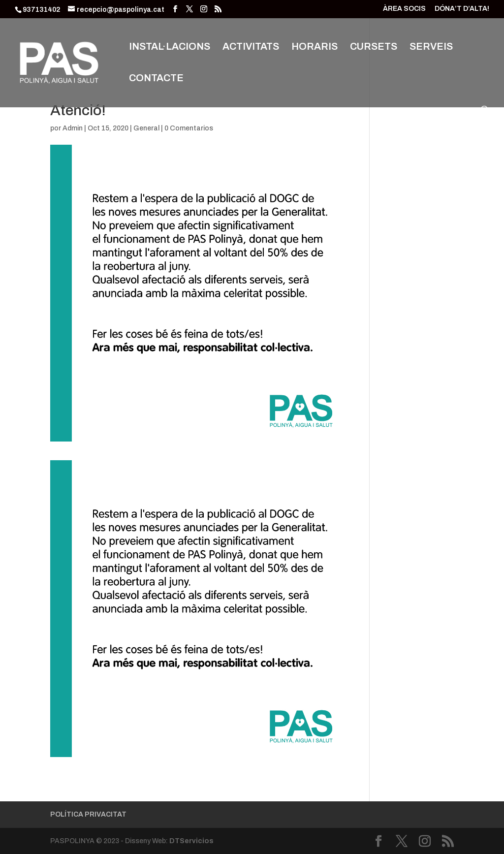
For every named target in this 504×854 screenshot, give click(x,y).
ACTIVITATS (251, 47)
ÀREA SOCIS (404, 9)
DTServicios (191, 841)
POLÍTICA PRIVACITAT (88, 814)
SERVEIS (431, 47)
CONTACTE (156, 79)
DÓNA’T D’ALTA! (462, 9)
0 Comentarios (189, 128)
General (146, 128)
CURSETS (374, 47)
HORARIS (315, 47)
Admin (73, 128)
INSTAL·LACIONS (170, 47)
